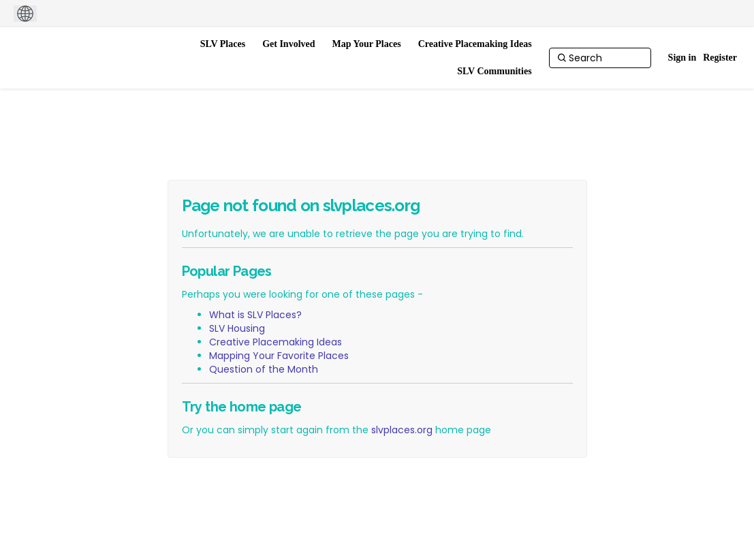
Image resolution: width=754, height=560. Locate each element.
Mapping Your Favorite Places (279, 356)
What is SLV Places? (255, 315)
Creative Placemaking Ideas (276, 342)
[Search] (600, 58)
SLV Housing (237, 328)
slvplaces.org (402, 430)
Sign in (682, 58)
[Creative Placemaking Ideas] (475, 44)
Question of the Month (264, 369)
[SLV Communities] (494, 72)
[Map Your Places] (367, 44)
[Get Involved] (288, 44)
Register (720, 58)
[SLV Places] (223, 44)
